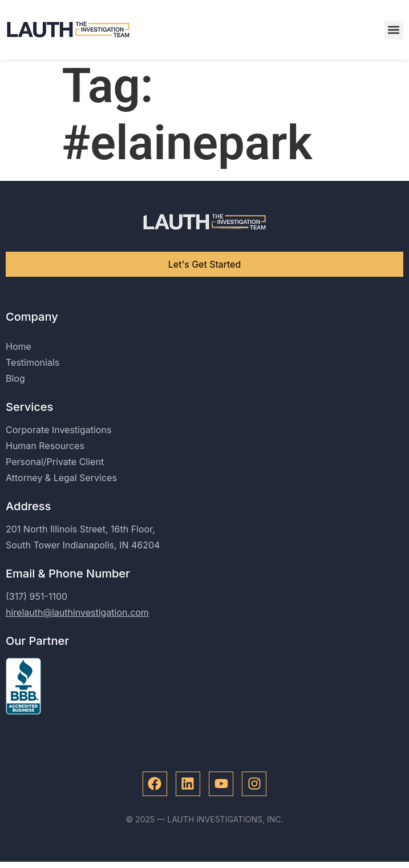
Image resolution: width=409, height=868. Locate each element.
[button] (394, 30)
